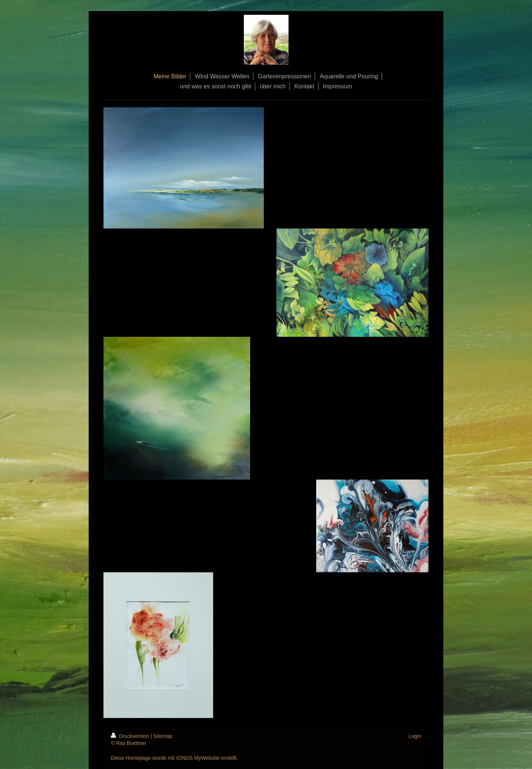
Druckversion (131, 736)
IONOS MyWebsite (198, 758)
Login (415, 736)
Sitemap (163, 736)
